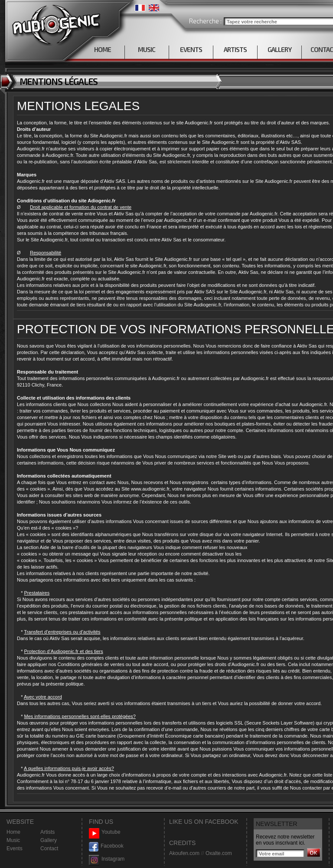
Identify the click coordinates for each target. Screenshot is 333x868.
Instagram (107, 859)
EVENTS (191, 49)
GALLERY (279, 49)
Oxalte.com (219, 853)
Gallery (49, 840)
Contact (49, 848)
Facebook (106, 846)
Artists (47, 832)
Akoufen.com (184, 853)
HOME (103, 49)
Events (15, 848)
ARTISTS (235, 49)
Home (13, 832)
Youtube (105, 832)
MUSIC (147, 49)
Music (13, 840)
